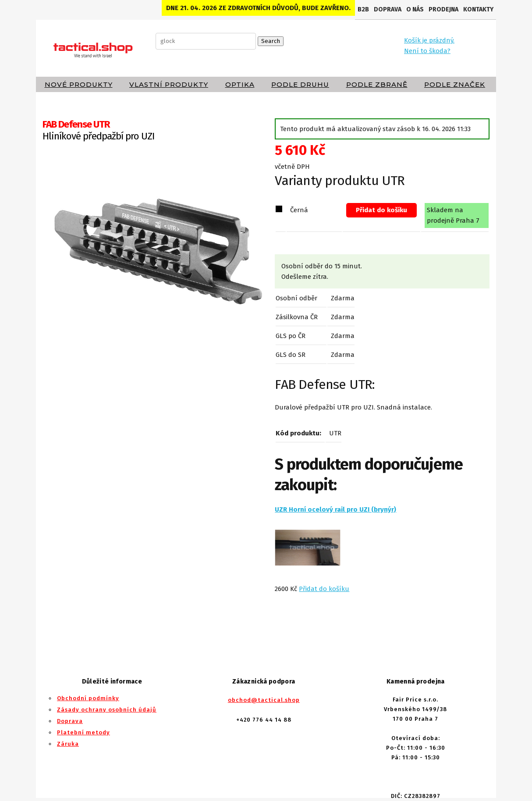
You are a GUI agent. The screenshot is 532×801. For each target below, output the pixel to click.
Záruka (68, 744)
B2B (363, 9)
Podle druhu (300, 84)
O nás (415, 9)
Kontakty (478, 9)
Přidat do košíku (381, 210)
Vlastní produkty (169, 84)
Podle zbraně (377, 84)
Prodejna (443, 9)
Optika (240, 84)
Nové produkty (79, 84)
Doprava (388, 9)
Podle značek (455, 84)
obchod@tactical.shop (264, 700)
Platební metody (83, 732)
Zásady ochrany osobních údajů (107, 710)
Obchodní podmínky (88, 698)
